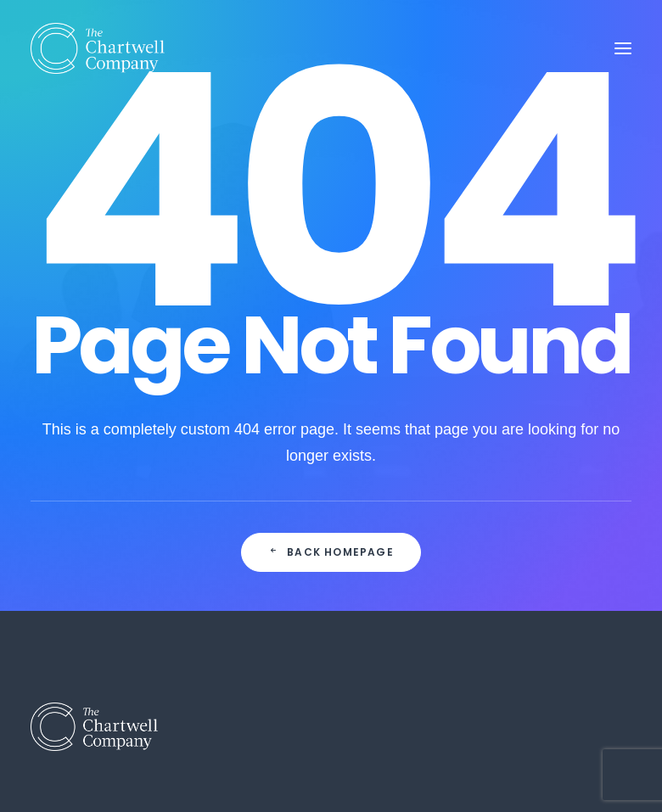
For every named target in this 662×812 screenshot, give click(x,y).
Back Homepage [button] (331, 552)
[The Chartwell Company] (98, 48)
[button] (623, 48)
